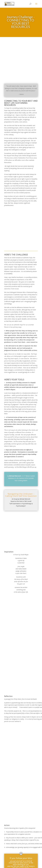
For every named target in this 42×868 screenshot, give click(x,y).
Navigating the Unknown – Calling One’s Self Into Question (21, 495)
